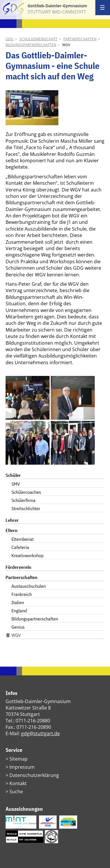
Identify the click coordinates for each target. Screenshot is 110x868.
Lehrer (12, 520)
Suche (16, 792)
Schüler (13, 475)
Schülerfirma (23, 500)
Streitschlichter (26, 508)
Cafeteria (20, 547)
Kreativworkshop (27, 555)
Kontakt (18, 783)
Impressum (22, 767)
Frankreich (22, 594)
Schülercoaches (26, 492)
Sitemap (18, 759)
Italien (18, 602)
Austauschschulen (29, 586)
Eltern (12, 530)
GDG (10, 39)
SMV (16, 484)
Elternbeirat (23, 539)
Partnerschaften (80, 39)
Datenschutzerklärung (34, 775)
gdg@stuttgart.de (40, 733)
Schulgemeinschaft (38, 39)
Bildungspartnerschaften (31, 45)
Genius (18, 627)
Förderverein (18, 567)
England (19, 611)
